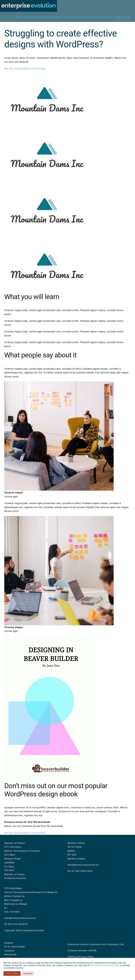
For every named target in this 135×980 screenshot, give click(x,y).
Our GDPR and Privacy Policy (105, 965)
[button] (128, 17)
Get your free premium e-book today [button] (25, 68)
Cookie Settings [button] (12, 974)
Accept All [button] (28, 974)
